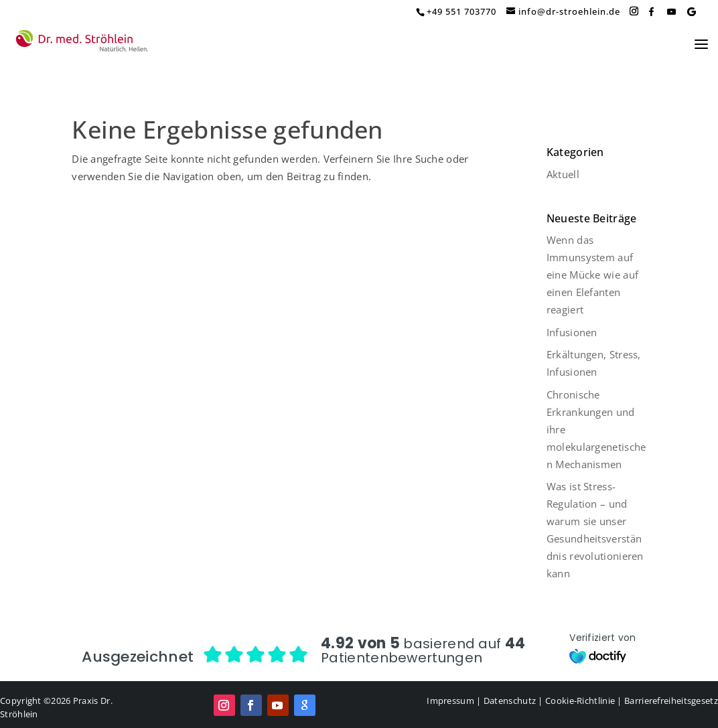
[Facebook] (651, 11)
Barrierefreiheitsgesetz (671, 701)
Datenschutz (510, 701)
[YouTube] (671, 11)
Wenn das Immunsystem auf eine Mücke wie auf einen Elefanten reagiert (592, 275)
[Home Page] (82, 42)
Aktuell (563, 174)
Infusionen (572, 332)
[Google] (691, 11)
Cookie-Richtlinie (580, 701)
